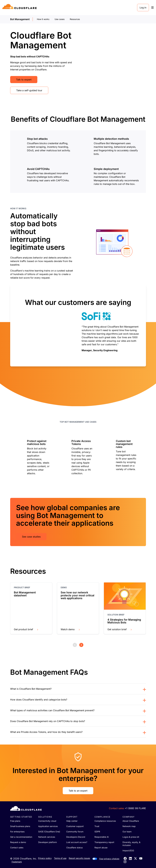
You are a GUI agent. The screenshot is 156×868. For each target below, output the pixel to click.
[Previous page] (75, 645)
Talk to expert (24, 80)
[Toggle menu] (152, 8)
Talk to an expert (78, 791)
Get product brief (26, 629)
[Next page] (81, 645)
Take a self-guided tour (29, 90)
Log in (143, 8)
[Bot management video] (114, 62)
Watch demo (71, 629)
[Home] (20, 8)
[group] (78, 325)
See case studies (31, 537)
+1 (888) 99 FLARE (135, 808)
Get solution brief (120, 629)
